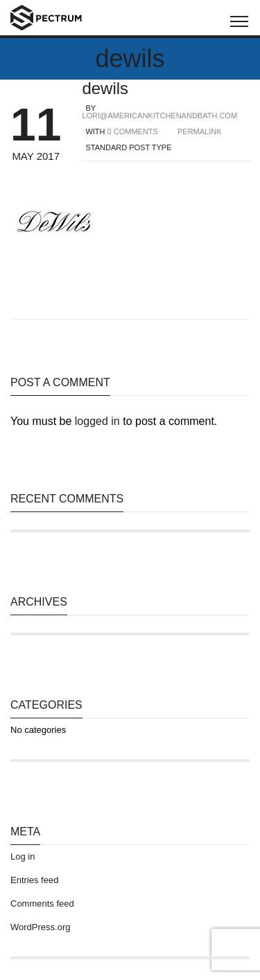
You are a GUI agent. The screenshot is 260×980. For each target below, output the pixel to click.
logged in (97, 421)
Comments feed (42, 904)
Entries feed (34, 880)
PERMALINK (200, 131)
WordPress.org (40, 927)
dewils (105, 88)
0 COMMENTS (133, 131)
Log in (23, 856)
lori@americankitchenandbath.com (159, 116)
